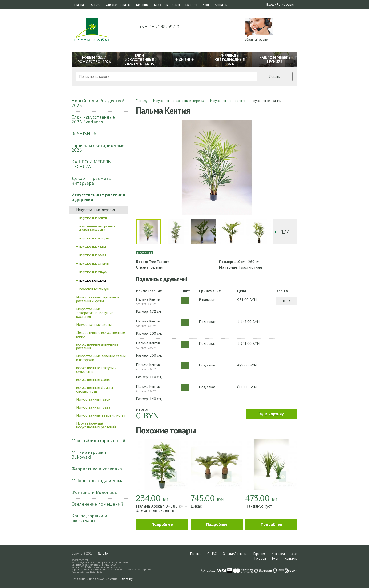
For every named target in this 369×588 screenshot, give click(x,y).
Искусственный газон (93, 399)
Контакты (221, 5)
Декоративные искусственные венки (101, 334)
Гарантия (142, 5)
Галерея (191, 5)
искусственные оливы (92, 255)
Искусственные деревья (96, 210)
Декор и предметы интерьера (92, 181)
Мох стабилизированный (98, 441)
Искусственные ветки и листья (101, 415)
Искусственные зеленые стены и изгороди (101, 358)
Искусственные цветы (94, 324)
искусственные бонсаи (93, 218)
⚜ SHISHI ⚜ (84, 134)
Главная (80, 5)
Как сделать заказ (167, 5)
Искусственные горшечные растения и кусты (98, 299)
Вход (270, 4)
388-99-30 (159, 27)
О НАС (96, 5)
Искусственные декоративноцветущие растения (95, 313)
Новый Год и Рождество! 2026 (98, 103)
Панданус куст (259, 506)
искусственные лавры (92, 246)
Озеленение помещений (97, 504)
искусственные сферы (94, 379)
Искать (274, 76)
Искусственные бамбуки (94, 289)
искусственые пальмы (92, 280)
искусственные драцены (94, 238)
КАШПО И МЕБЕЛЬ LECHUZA (91, 164)
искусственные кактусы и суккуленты (96, 369)
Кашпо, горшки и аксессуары (89, 518)
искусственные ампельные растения (97, 346)
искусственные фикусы (93, 272)
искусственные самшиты (94, 263)
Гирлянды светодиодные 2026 (98, 148)
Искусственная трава (93, 407)
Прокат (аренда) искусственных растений (96, 425)
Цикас (196, 506)
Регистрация (286, 4)
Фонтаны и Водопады (95, 492)
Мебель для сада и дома (98, 481)
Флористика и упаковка (97, 469)
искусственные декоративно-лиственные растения (97, 228)
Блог (206, 5)
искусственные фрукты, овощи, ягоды (95, 389)
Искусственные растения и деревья (98, 197)
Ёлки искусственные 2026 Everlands (93, 119)
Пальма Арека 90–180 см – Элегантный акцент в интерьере (161, 510)
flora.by (103, 553)
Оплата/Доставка (118, 5)
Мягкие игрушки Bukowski (89, 455)
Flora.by (142, 101)
